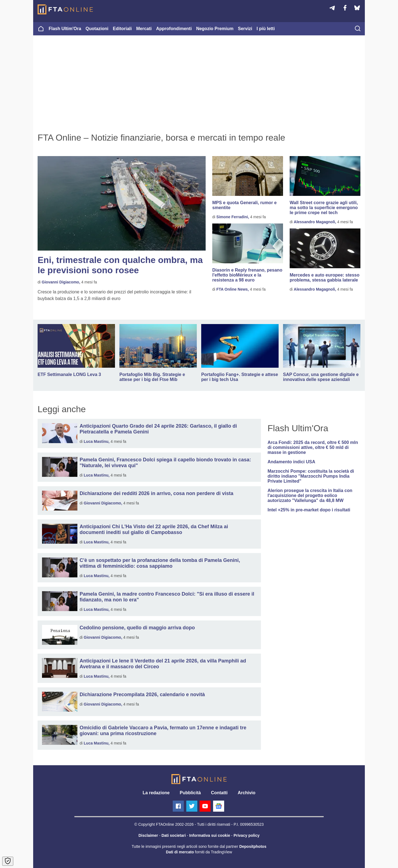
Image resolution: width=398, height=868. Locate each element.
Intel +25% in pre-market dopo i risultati (309, 510)
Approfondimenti (174, 29)
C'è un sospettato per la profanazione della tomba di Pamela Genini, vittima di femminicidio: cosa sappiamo (160, 563)
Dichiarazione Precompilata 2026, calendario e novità (142, 695)
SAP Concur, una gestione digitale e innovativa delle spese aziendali (321, 377)
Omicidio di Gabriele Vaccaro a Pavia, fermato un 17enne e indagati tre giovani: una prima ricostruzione (163, 731)
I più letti (266, 29)
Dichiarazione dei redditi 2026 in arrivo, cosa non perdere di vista (156, 493)
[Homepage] (65, 9)
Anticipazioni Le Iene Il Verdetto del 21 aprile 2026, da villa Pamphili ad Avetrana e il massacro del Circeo (163, 664)
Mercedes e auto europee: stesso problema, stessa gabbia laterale (325, 278)
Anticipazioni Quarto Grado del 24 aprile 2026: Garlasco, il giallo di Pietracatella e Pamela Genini (158, 429)
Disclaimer (148, 835)
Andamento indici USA (291, 462)
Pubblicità (190, 793)
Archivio (247, 793)
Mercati (144, 29)
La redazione (156, 793)
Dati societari (174, 835)
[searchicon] (358, 29)
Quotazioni (97, 29)
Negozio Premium (215, 29)
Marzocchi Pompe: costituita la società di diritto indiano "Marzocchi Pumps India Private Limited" (311, 476)
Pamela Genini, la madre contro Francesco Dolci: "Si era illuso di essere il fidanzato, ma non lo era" (167, 597)
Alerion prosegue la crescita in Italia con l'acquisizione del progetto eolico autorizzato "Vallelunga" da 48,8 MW (310, 495)
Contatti (219, 793)
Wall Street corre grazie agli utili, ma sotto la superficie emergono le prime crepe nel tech (324, 208)
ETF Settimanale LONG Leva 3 (69, 374)
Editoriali (122, 29)
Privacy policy (247, 835)
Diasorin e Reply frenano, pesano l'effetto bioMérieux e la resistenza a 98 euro (247, 275)
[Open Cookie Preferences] (8, 861)
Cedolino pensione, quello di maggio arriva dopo (137, 628)
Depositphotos (253, 846)
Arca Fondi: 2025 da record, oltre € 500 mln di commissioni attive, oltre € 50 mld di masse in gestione (313, 447)
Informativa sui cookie (210, 835)
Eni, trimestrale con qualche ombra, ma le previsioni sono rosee (120, 265)
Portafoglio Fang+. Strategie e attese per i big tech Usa (240, 377)
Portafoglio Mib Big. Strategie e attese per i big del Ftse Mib (152, 377)
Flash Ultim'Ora (65, 29)
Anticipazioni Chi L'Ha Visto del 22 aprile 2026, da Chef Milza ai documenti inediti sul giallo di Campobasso (154, 529)
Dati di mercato (180, 852)
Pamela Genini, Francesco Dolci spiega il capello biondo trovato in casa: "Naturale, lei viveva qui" (165, 463)
